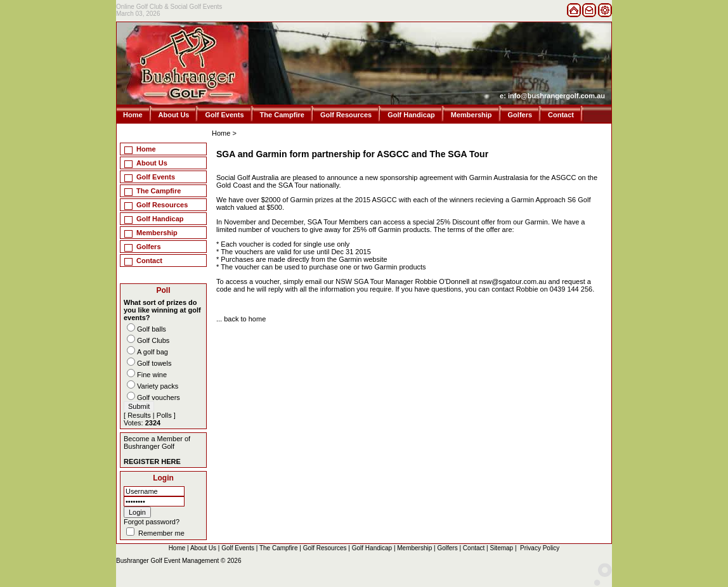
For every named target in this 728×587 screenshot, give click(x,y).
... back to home (241, 319)
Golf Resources (346, 115)
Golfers (520, 115)
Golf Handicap (411, 115)
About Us (174, 115)
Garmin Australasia (499, 177)
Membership (471, 115)
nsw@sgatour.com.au (514, 281)
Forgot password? (152, 522)
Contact (561, 115)
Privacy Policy (540, 548)
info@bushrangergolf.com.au (556, 96)
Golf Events (224, 115)
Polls (164, 415)
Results (139, 415)
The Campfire (282, 115)
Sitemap (501, 548)
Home (133, 115)
